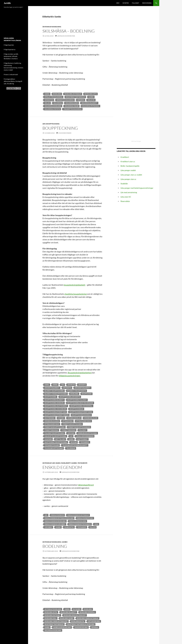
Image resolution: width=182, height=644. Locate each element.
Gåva (96, 524)
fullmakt (14, 56)
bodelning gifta (91, 94)
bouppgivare (87, 394)
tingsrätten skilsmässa (73, 109)
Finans (6, 74)
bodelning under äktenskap (88, 618)
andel (47, 385)
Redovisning (147, 3)
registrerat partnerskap (76, 97)
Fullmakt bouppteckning (54, 433)
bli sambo (77, 609)
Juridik (7, 3)
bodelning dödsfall (87, 612)
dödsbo (61, 418)
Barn (58, 463)
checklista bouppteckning (76, 294)
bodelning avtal (51, 612)
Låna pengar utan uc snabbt (131, 175)
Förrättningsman (69, 430)
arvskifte (82, 385)
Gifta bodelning (94, 621)
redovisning (8, 65)
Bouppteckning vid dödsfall (82, 406)
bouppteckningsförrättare (55, 412)
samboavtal (69, 527)
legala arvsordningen (85, 436)
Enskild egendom (62, 467)
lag (71, 436)
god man (71, 433)
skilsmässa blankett (89, 103)
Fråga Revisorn (9, 63)
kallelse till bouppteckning (55, 436)
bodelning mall (51, 618)
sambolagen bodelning (62, 627)
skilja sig (91, 100)
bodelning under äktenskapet (56, 621)
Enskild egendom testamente (80, 524)
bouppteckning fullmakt (77, 400)
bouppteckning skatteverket (56, 406)
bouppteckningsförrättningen (57, 415)
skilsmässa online (72, 106)
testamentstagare (52, 445)
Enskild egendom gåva (78, 521)
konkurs (15, 59)
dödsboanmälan (74, 418)
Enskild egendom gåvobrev (55, 524)
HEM (118, 3)
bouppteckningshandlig (82, 415)
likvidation (7, 59)
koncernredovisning (10, 68)
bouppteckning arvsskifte (70, 397)
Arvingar (71, 385)
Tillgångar (71, 448)
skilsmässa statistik (52, 109)
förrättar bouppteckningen (79, 427)
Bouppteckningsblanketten (80, 373)
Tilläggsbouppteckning (54, 448)
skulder (74, 442)
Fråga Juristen (8, 54)
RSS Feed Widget (136, 141)
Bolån (123, 166)
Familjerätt (66, 463)
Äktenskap (47, 27)
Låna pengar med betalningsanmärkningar (137, 188)
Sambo (91, 97)
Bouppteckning (53, 124)
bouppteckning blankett (54, 400)
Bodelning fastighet (52, 615)
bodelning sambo (67, 618)
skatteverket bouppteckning (56, 442)
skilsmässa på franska (91, 106)
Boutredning (50, 418)
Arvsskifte (67, 388)
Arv (44, 124)
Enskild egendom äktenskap (78, 515)
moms (6, 70)
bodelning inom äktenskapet (75, 615)
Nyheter (126, 3)
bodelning (57, 94)
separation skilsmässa (65, 100)
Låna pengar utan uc (128, 179)
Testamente (85, 442)
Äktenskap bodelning (53, 609)
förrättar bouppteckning (55, 427)
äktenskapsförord (86, 485)
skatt (11, 70)
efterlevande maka (84, 421)
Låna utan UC (126, 197)
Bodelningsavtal (78, 621)
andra (47, 94)
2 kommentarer (65, 133)
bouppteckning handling (54, 403)
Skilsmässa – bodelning (69, 31)
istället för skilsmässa (54, 97)
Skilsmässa (58, 103)
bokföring (18, 63)
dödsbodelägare (91, 418)
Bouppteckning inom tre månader (80, 403)
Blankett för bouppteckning (56, 394)
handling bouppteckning (87, 433)
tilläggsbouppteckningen (69, 376)
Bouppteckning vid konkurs (55, 409)
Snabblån (124, 184)
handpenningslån (133, 166)
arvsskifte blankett (83, 388)
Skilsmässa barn (72, 103)
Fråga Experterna (10, 49)
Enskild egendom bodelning (55, 521)
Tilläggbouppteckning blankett (75, 445)
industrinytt (14, 74)
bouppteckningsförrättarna (81, 412)
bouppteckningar (76, 409)
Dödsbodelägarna (52, 421)
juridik (16, 54)
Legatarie (48, 439)
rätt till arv (60, 439)
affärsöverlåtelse (9, 81)
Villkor (93, 527)
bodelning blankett (69, 612)
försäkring (10, 84)
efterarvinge (68, 421)
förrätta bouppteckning (72, 424)
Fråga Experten (9, 45)
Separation (49, 100)
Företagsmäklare (9, 79)
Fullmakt (135, 3)
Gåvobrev (48, 527)
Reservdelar (125, 201)
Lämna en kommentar (66, 36)
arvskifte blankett (52, 388)
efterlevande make (52, 424)
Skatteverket (82, 439)
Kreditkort (125, 157)
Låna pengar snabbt (128, 170)
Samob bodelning (81, 627)
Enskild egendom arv (85, 518)
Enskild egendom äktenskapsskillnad (59, 518)
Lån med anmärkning (129, 192)
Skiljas (47, 103)
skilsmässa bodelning (53, 106)
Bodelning (57, 27)
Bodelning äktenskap (73, 94)
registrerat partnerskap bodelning (81, 624)
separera (81, 100)
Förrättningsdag (51, 430)
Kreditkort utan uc (128, 161)
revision (20, 68)
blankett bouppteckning (54, 391)
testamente (7, 56)
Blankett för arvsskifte (77, 391)
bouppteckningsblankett (75, 285)
